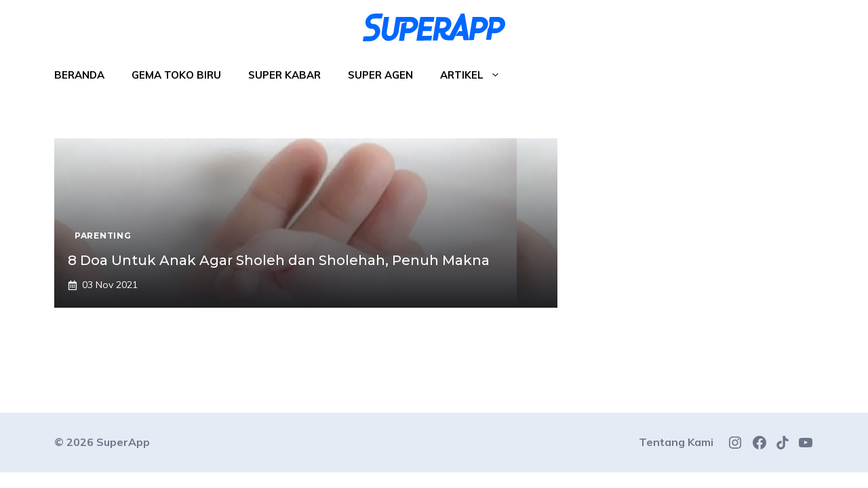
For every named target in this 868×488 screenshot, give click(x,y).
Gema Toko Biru (176, 75)
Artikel (477, 75)
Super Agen (380, 75)
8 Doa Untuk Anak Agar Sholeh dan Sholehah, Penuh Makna (279, 260)
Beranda (79, 75)
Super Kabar (284, 75)
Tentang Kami (676, 442)
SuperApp (123, 442)
